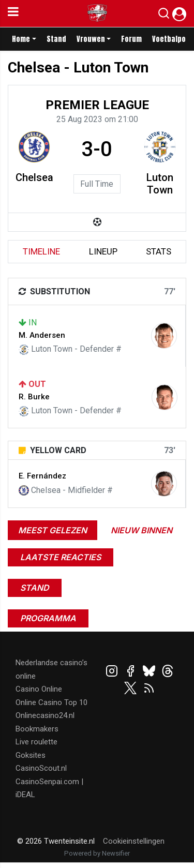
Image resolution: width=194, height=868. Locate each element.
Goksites (31, 755)
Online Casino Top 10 (51, 702)
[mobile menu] (13, 13)
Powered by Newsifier (97, 853)
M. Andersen (42, 335)
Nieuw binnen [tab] (141, 530)
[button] (164, 16)
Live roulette (36, 742)
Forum (131, 39)
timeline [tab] (41, 251)
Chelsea (34, 177)
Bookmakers (37, 729)
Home (21, 39)
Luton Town (160, 184)
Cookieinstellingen (134, 841)
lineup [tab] (103, 251)
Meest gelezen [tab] (53, 530)
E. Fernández (42, 476)
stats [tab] (159, 251)
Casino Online (39, 689)
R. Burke (34, 397)
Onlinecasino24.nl (45, 715)
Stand (56, 39)
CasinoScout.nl (41, 768)
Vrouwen (91, 39)
